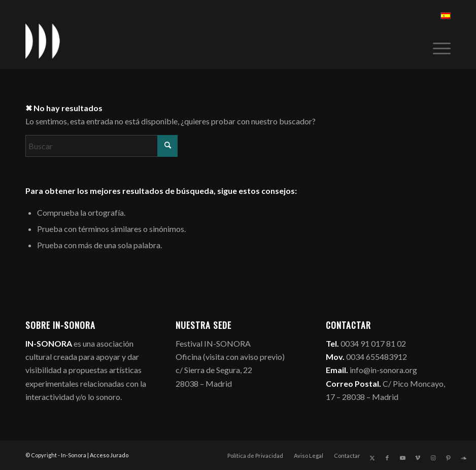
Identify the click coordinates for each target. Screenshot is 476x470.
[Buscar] (101, 146)
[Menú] (437, 46)
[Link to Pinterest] (448, 458)
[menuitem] (437, 46)
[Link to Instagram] (433, 458)
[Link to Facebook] (387, 458)
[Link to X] (372, 458)
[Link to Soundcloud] (463, 458)
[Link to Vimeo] (418, 458)
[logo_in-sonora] (43, 41)
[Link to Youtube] (402, 458)
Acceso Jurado (109, 455)
